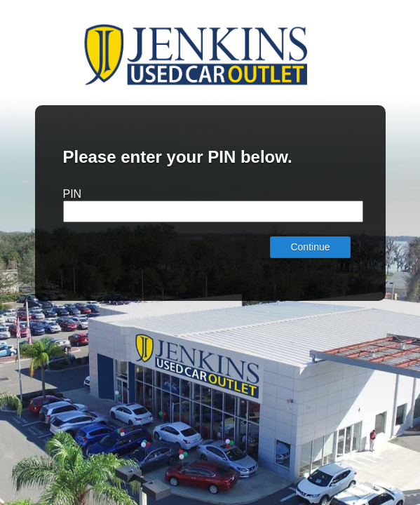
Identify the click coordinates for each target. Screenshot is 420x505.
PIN (73, 194)
